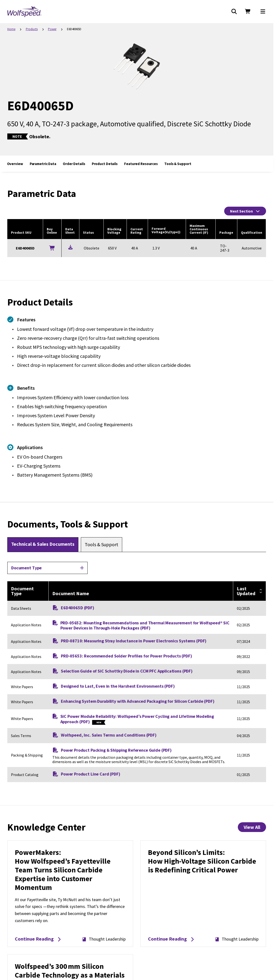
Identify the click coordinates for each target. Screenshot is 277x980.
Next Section (245, 211)
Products (32, 29)
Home (11, 29)
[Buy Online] (52, 248)
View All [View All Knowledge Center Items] (252, 827)
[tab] (43, 545)
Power (52, 29)
